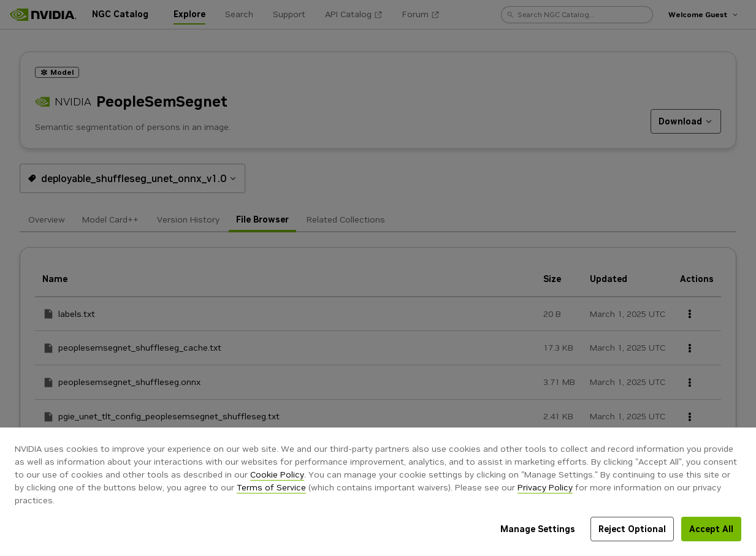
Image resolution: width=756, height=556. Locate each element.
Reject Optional (632, 529)
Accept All (711, 529)
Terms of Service (271, 487)
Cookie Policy (277, 474)
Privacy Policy (545, 487)
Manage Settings (538, 529)
